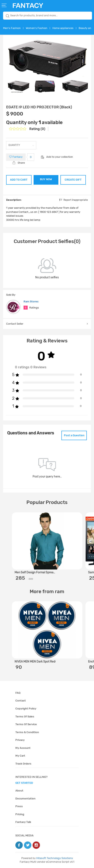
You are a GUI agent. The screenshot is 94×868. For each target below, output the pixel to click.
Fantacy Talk (23, 822)
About (19, 791)
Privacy (20, 740)
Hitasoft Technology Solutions (55, 858)
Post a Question (74, 435)
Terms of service (26, 724)
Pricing (20, 814)
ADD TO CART (19, 180)
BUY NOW (46, 179)
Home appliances (63, 28)
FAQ (18, 693)
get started (24, 783)
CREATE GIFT (73, 180)
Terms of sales (25, 716)
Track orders (23, 764)
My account (23, 748)
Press (19, 806)
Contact (21, 701)
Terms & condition (27, 732)
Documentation (25, 799)
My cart (20, 756)
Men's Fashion (12, 28)
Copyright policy (26, 709)
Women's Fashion (37, 28)
